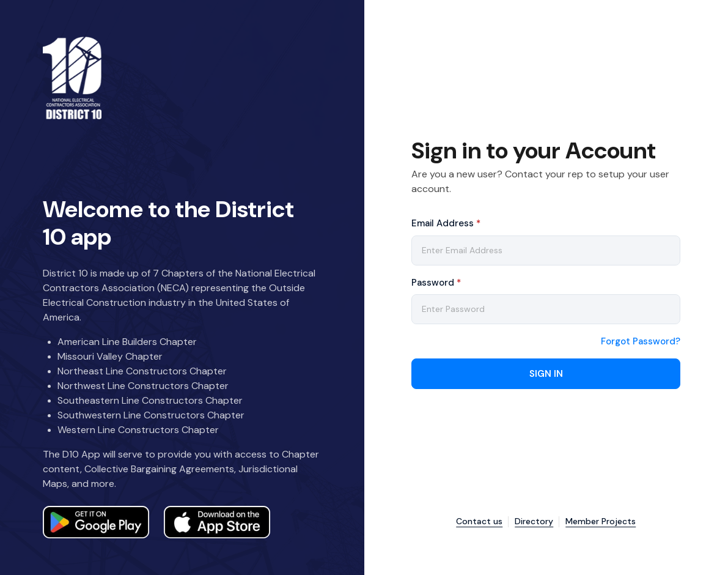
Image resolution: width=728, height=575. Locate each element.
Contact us (479, 521)
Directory (534, 521)
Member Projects (601, 521)
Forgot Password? (641, 342)
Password (436, 283)
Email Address (446, 223)
